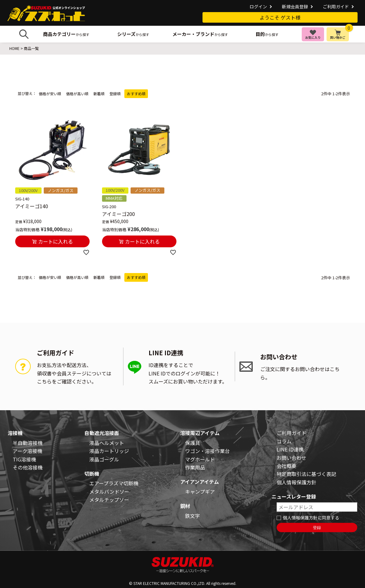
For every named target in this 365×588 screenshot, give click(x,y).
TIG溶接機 (24, 459)
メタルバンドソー (109, 491)
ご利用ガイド (336, 7)
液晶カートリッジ (109, 451)
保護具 (193, 443)
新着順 (99, 94)
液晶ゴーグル (104, 459)
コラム (284, 441)
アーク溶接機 (27, 451)
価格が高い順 (77, 94)
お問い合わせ (292, 458)
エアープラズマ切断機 (114, 483)
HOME (14, 48)
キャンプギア (200, 491)
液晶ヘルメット (107, 443)
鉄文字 (193, 516)
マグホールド (200, 459)
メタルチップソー (109, 500)
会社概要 (287, 466)
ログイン (258, 7)
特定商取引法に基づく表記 (306, 474)
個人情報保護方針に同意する (311, 518)
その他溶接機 (28, 467)
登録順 (115, 94)
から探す (66, 34)
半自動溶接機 (28, 443)
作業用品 (195, 467)
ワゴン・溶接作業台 (207, 451)
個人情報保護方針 (296, 482)
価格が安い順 (50, 94)
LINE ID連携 (290, 449)
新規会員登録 (295, 7)
